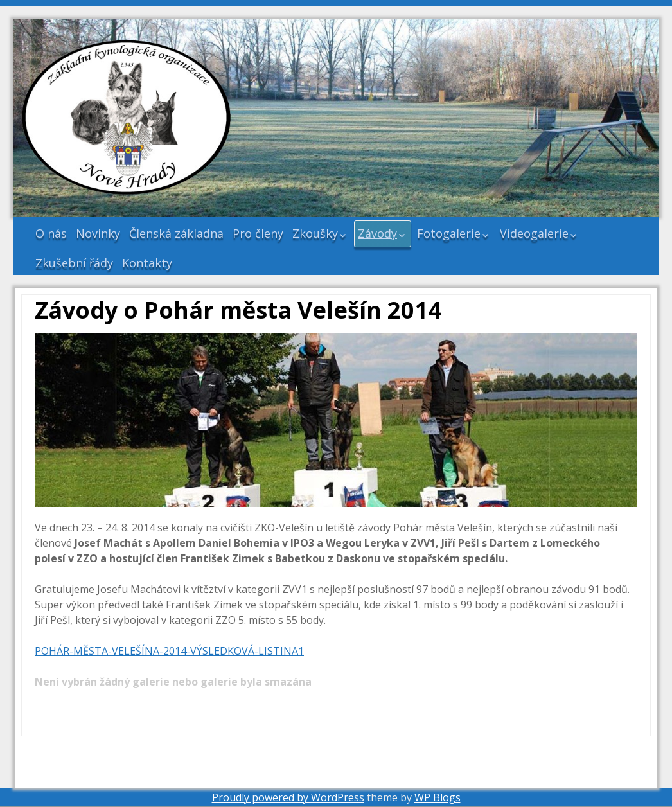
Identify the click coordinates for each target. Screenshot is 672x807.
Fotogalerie (449, 233)
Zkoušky (315, 233)
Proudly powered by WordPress (288, 797)
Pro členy (258, 233)
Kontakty (147, 263)
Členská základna (176, 233)
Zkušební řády (74, 263)
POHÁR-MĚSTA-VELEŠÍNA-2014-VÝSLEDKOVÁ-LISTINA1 (169, 651)
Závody (377, 233)
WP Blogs (438, 797)
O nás (51, 233)
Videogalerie (534, 233)
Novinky (98, 233)
